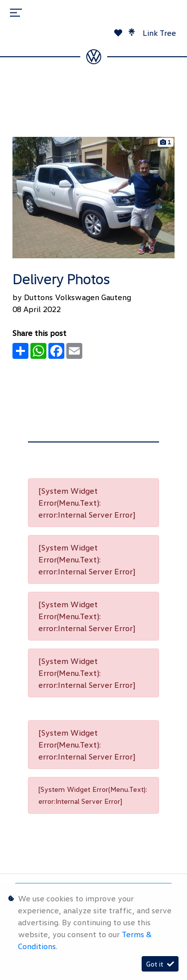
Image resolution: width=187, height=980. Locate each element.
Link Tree (152, 33)
